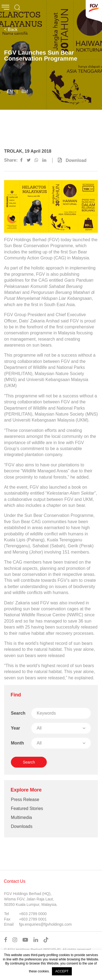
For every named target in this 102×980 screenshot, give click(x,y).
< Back (11, 29)
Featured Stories (27, 808)
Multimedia (21, 817)
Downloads (22, 826)
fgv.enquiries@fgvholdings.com (45, 924)
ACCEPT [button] (62, 971)
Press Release (25, 800)
